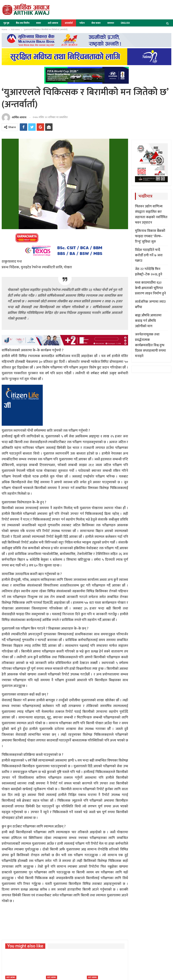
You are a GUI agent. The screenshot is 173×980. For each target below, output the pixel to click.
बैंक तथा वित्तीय (23, 23)
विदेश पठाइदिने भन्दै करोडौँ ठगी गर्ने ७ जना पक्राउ (149, 255)
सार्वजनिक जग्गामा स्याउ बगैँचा (150, 304)
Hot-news (11, 977)
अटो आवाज (53, 23)
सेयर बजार (96, 23)
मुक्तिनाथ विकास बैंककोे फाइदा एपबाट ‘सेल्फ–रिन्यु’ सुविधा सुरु (150, 236)
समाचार (111, 23)
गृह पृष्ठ (6, 23)
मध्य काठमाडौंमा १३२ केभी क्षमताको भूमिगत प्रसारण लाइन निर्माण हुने (150, 288)
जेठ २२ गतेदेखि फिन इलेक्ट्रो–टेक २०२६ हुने (149, 272)
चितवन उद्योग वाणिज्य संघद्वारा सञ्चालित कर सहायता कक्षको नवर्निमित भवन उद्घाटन (151, 214)
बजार (39, 23)
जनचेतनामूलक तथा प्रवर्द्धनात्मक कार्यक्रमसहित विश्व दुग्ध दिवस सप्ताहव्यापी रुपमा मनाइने (150, 345)
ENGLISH (125, 23)
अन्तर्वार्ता (69, 23)
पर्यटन (82, 23)
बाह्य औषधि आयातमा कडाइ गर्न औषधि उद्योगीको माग (148, 321)
